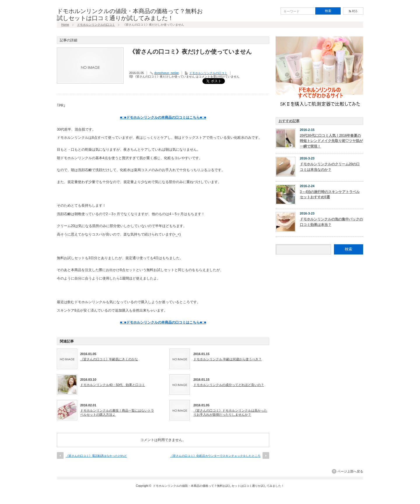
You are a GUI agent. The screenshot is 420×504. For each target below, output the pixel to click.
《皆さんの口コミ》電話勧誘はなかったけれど (96, 456)
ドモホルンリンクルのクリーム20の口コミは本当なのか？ (330, 167)
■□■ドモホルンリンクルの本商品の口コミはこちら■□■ (163, 117)
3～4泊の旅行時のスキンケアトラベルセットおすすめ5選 (330, 195)
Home (65, 25)
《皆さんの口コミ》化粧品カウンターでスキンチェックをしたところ (215, 456)
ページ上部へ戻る (350, 471)
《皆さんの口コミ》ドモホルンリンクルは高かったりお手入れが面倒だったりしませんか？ (230, 412)
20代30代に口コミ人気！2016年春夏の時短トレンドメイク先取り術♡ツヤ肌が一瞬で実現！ (331, 141)
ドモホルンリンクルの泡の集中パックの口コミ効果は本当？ (331, 222)
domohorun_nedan (167, 73)
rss (353, 11)
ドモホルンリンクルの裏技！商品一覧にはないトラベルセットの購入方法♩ (117, 412)
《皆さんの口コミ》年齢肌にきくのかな (109, 359)
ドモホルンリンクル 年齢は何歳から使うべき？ (228, 359)
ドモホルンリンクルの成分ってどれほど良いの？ (229, 385)
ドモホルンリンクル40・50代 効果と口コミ (113, 385)
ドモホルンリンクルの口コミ (96, 25)
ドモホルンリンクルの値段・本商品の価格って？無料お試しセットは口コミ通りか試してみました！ (218, 486)
